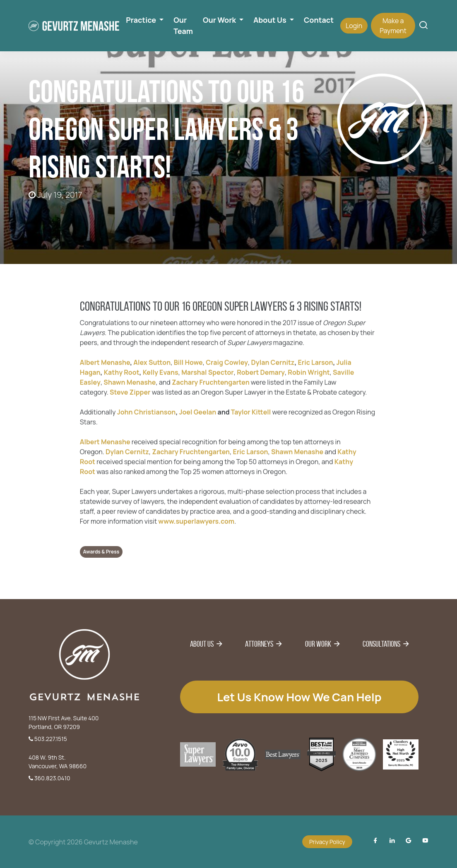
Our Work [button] (220, 20)
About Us (202, 644)
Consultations (381, 644)
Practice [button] (142, 20)
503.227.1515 (48, 739)
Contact (319, 20)
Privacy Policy (327, 842)
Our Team (183, 25)
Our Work (318, 644)
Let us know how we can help (299, 697)
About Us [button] (271, 20)
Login (354, 26)
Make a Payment (393, 26)
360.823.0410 (49, 778)
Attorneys (259, 644)
